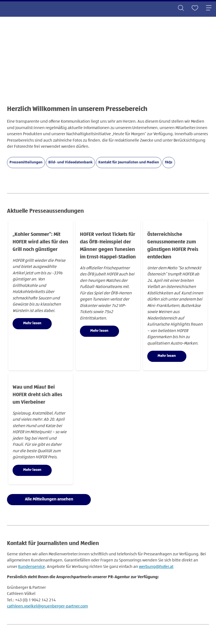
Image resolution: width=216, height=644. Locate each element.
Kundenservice (32, 567)
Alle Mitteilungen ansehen (49, 499)
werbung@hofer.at (156, 567)
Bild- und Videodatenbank (70, 162)
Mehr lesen (32, 323)
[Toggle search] (181, 8)
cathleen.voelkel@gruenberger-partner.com (47, 606)
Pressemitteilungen (26, 162)
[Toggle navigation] (209, 8)
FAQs (169, 162)
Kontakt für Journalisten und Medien (129, 162)
